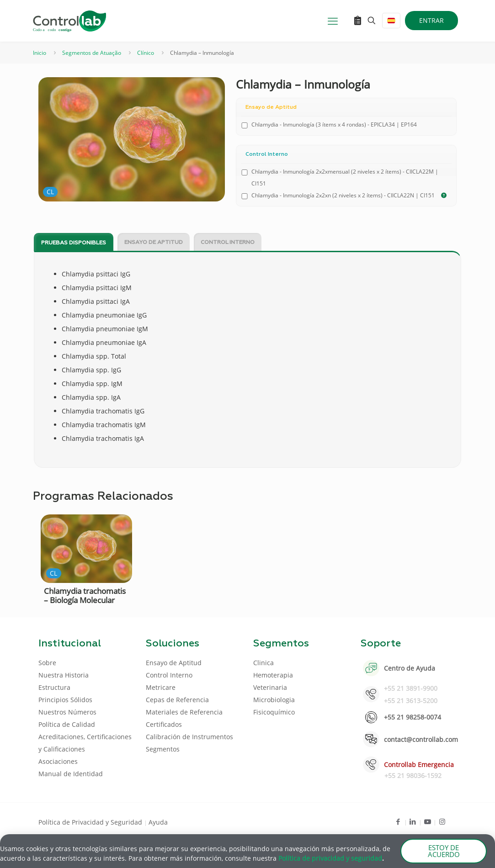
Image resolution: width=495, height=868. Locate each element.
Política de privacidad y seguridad (330, 859)
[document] (247, 434)
